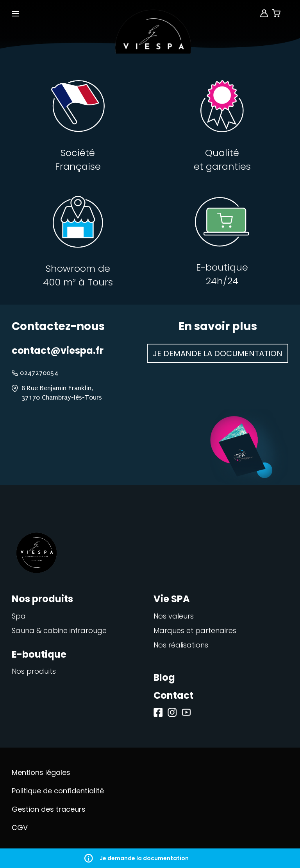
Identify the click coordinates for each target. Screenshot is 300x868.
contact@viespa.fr (58, 351)
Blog (164, 677)
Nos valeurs (174, 616)
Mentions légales (41, 772)
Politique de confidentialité (58, 791)
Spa (19, 616)
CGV (20, 828)
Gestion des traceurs (49, 809)
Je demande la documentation (150, 858)
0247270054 (39, 373)
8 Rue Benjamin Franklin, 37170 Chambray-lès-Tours (62, 393)
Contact (173, 695)
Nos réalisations (181, 645)
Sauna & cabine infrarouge (59, 630)
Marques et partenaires (195, 630)
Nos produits (34, 671)
